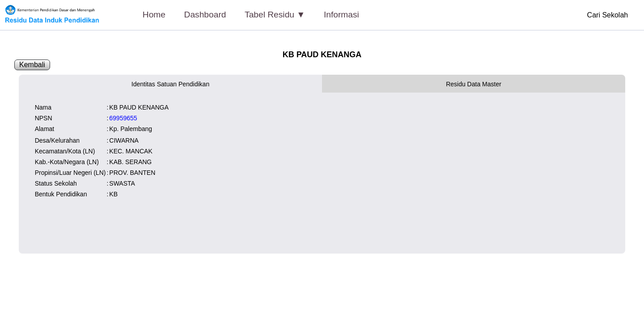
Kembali (32, 65)
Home (154, 15)
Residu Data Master (474, 84)
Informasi (341, 15)
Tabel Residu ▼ (275, 15)
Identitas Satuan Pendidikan (170, 84)
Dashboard (205, 15)
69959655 (123, 118)
